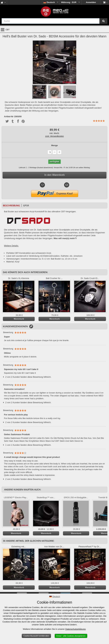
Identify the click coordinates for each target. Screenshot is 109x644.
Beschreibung (11, 205)
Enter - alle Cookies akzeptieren (71, 636)
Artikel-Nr (9, 117)
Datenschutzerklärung (75, 629)
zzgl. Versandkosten (54, 136)
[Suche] (103, 21)
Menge (54, 145)
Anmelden (91, 2)
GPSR (26, 205)
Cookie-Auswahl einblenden (36, 636)
